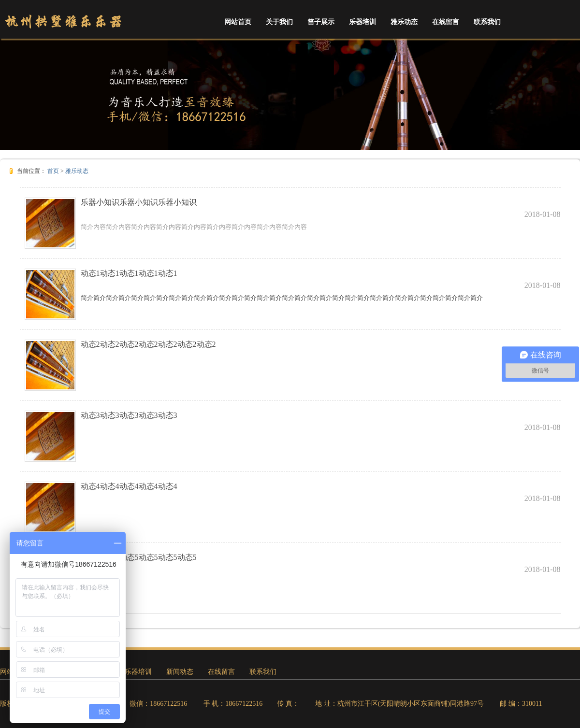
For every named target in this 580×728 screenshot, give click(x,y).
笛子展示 (321, 22)
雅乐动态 (404, 22)
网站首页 (238, 22)
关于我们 (279, 22)
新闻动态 (180, 672)
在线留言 (446, 22)
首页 (53, 171)
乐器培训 (362, 22)
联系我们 (487, 22)
